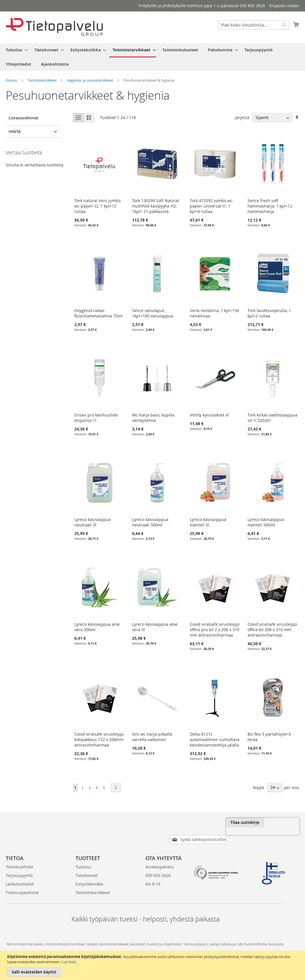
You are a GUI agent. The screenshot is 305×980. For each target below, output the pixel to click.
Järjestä (242, 117)
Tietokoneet (87, 866)
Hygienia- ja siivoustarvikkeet (90, 80)
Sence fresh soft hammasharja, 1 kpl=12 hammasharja (270, 206)
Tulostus (83, 858)
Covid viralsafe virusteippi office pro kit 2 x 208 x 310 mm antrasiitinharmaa (215, 630)
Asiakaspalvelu (160, 858)
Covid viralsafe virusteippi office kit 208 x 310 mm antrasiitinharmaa (272, 630)
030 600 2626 (158, 866)
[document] (153, 965)
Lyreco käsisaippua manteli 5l (208, 522)
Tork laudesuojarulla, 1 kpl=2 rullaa (269, 313)
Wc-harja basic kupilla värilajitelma (153, 418)
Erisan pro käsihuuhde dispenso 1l (96, 418)
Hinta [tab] (15, 131)
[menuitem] (15, 50)
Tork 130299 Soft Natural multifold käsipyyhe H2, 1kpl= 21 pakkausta (156, 206)
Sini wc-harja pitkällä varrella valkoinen (152, 737)
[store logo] (54, 27)
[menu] (152, 57)
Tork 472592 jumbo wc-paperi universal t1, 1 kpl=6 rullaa (212, 206)
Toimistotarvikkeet (42, 80)
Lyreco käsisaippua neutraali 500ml (150, 522)
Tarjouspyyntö (19, 866)
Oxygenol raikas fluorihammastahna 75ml (98, 313)
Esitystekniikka (89, 875)
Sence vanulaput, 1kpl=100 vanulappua (153, 313)
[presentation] (235, 836)
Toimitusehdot (19, 858)
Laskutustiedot (20, 875)
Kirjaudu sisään (284, 6)
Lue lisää (69, 962)
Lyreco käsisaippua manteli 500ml (266, 522)
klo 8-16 (153, 875)
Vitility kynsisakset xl (209, 415)
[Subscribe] (280, 822)
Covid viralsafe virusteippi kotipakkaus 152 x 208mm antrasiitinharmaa (99, 739)
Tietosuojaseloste (22, 883)
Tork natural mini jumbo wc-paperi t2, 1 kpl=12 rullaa (97, 206)
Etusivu (11, 80)
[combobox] (254, 25)
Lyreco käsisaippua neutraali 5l (92, 522)
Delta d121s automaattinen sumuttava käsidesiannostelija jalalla (215, 739)
